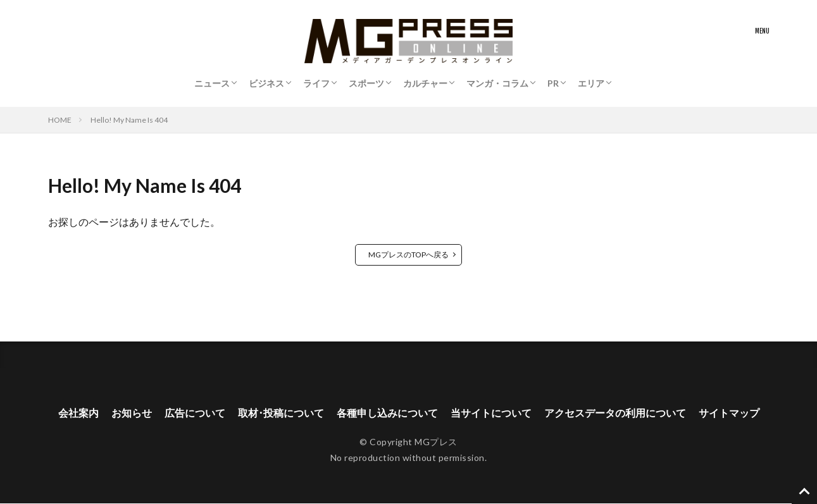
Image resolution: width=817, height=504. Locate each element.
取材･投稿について (281, 413)
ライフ (316, 83)
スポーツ (366, 83)
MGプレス (436, 442)
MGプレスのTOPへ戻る (408, 255)
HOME (60, 120)
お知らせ (132, 413)
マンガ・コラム (497, 83)
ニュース (212, 83)
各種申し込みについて (387, 413)
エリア (591, 83)
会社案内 (78, 413)
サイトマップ (729, 413)
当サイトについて (491, 413)
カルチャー (425, 83)
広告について (195, 413)
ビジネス (266, 83)
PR (553, 83)
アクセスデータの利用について (615, 413)
